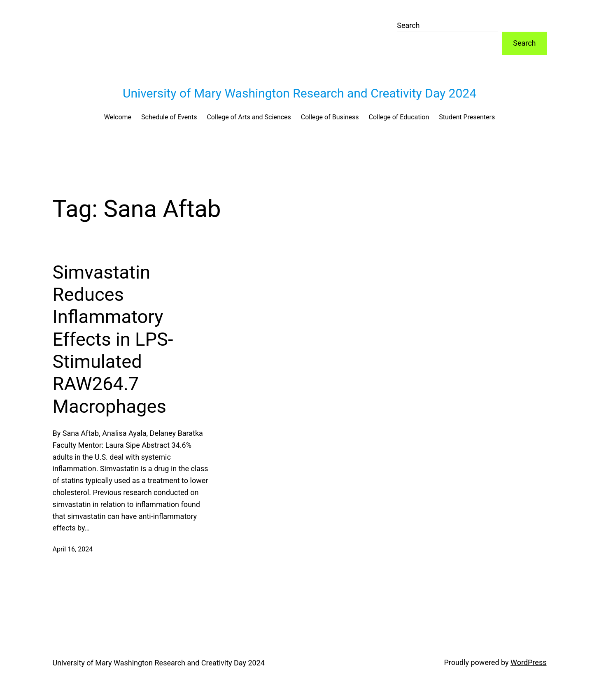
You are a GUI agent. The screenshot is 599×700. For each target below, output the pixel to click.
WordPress (528, 662)
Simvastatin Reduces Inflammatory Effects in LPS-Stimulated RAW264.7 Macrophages (113, 339)
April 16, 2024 (73, 549)
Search (408, 25)
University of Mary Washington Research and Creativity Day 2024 (299, 93)
